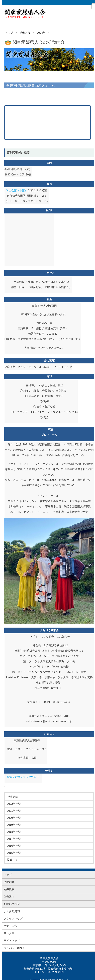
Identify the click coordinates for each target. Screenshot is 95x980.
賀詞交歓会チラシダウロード (24, 777)
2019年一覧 (14, 825)
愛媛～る (12, 860)
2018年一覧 (14, 832)
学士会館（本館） (17, 190)
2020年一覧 (14, 818)
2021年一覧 (14, 811)
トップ (9, 33)
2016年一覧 (14, 846)
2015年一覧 (14, 853)
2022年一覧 (14, 804)
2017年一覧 (14, 839)
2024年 (41, 33)
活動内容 (25, 33)
